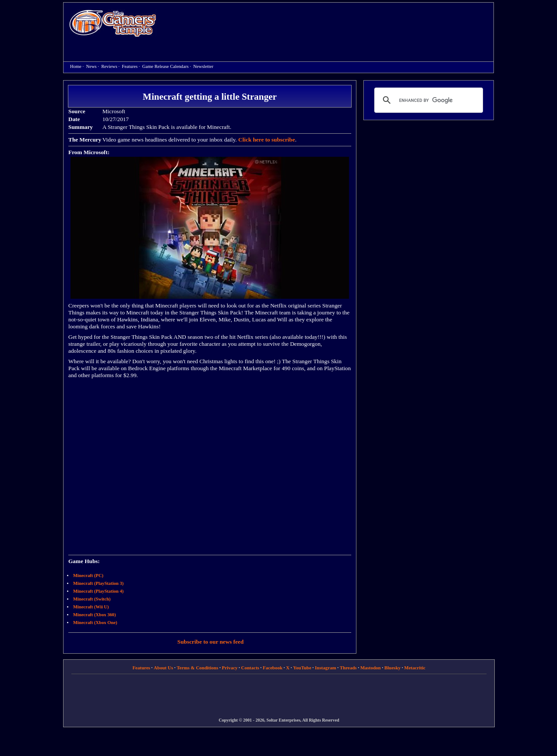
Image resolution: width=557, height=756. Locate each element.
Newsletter (203, 66)
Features (130, 66)
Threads (348, 668)
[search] (427, 100)
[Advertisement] (329, 24)
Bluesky (392, 668)
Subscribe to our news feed (211, 642)
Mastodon (371, 668)
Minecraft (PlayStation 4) (98, 591)
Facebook (273, 668)
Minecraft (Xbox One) (95, 623)
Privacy (230, 668)
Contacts (250, 668)
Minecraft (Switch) (92, 599)
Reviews (109, 66)
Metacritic (415, 668)
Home (113, 23)
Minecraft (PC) (88, 575)
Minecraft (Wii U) (91, 607)
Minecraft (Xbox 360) (94, 615)
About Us (163, 668)
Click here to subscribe (266, 140)
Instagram (326, 668)
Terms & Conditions (198, 668)
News (91, 66)
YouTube (302, 668)
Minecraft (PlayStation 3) (98, 583)
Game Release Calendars (166, 66)
